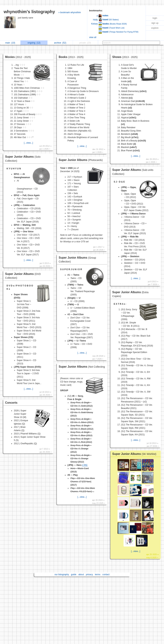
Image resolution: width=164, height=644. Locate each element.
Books (72, 57)
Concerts (11, 403)
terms (98, 574)
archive (60, 43)
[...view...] (28, 143)
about (81, 574)
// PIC (85, 465)
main (10, 43)
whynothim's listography (29, 12)
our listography (62, 574)
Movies (19, 57)
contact (106, 574)
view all (93, 37)
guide (74, 574)
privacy (89, 574)
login (155, 18)
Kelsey (95, 24)
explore (155, 28)
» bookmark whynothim (70, 12)
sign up (155, 23)
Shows (126, 57)
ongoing (34, 43)
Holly (95, 20)
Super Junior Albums (82, 160)
